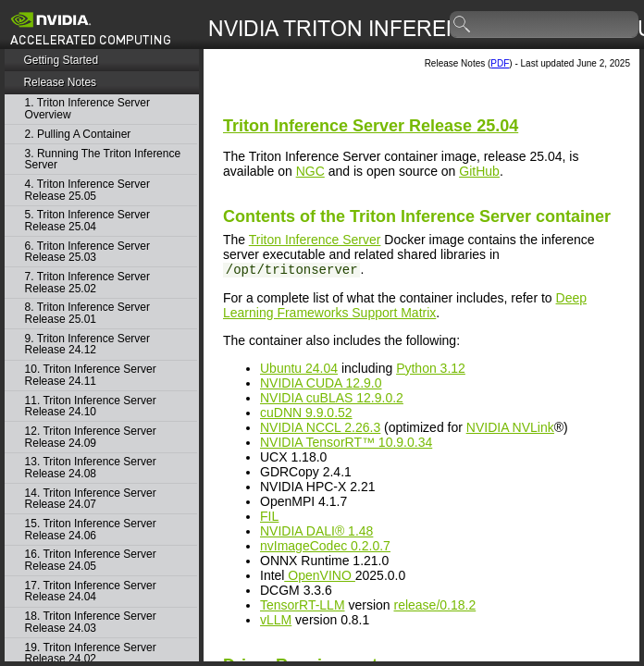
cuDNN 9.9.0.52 (306, 413)
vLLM (276, 620)
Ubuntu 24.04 (299, 368)
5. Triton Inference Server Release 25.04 (87, 221)
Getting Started (61, 60)
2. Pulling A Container (78, 135)
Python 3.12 (431, 368)
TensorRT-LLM (303, 605)
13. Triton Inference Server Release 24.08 (91, 468)
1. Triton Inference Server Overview (87, 109)
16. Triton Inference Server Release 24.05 (91, 560)
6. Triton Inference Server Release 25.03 (87, 252)
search (463, 25)
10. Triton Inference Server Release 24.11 (91, 375)
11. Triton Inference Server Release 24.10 (91, 407)
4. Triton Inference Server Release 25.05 (87, 190)
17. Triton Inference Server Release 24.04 (91, 592)
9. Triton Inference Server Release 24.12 (87, 345)
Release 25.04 (371, 126)
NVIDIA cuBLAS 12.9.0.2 (332, 398)
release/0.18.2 (434, 605)
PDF (500, 63)
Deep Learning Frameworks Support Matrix (405, 305)
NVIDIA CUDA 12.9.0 (321, 383)
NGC (310, 171)
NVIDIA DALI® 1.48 (316, 531)
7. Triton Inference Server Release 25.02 (87, 283)
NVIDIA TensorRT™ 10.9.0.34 (346, 442)
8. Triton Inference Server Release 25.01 (87, 313)
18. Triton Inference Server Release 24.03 (91, 622)
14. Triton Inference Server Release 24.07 (91, 499)
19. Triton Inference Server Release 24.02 (91, 654)
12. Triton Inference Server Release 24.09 (91, 437)
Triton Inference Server (315, 240)
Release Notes (60, 82)
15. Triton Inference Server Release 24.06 (91, 530)
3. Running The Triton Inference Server (103, 160)
